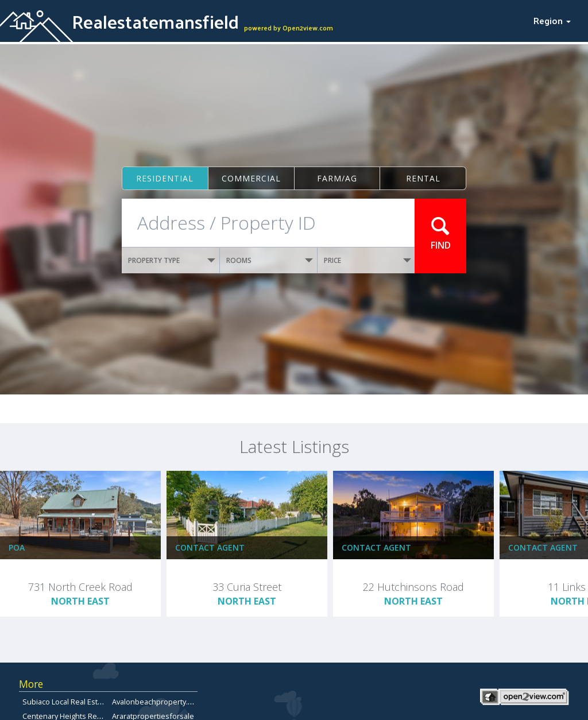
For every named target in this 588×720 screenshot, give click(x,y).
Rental (423, 178)
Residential (165, 178)
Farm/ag (337, 178)
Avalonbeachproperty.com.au (162, 702)
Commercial (251, 178)
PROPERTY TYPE (172, 260)
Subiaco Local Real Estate (65, 702)
